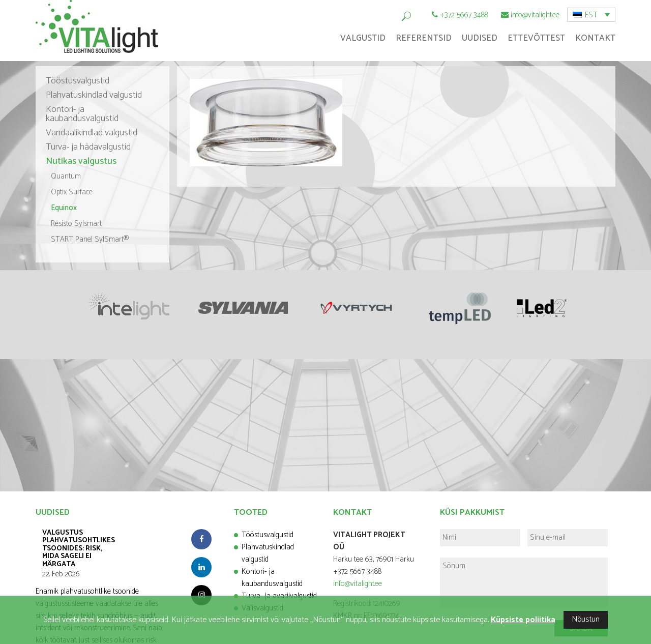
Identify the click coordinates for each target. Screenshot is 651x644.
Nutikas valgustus (81, 161)
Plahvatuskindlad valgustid (94, 95)
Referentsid (424, 38)
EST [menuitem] (591, 15)
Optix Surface (72, 192)
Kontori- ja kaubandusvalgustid (82, 114)
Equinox (64, 208)
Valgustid (363, 38)
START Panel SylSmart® (90, 239)
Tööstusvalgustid (78, 81)
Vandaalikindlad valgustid (92, 133)
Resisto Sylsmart (76, 224)
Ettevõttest (536, 38)
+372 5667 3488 (464, 15)
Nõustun (586, 619)
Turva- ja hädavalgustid (88, 147)
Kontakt (595, 38)
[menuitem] (591, 15)
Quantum (66, 176)
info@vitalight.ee (535, 15)
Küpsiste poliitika (523, 620)
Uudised (480, 38)
